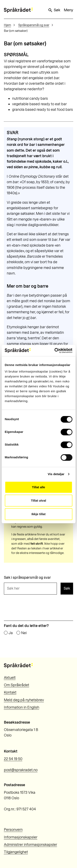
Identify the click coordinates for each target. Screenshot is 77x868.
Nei (24, 633)
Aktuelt (10, 678)
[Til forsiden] (18, 10)
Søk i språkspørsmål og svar (27, 578)
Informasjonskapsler (21, 837)
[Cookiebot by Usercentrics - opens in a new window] (55, 351)
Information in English (22, 707)
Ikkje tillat (38, 514)
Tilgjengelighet (16, 852)
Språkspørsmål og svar (34, 25)
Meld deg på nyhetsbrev (24, 700)
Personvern (13, 830)
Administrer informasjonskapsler (30, 845)
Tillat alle (39, 487)
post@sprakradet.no (21, 770)
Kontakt (10, 692)
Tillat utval (39, 500)
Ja (11, 633)
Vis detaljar (56, 474)
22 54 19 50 (13, 759)
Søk (54, 10)
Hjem (7, 25)
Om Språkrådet (17, 685)
